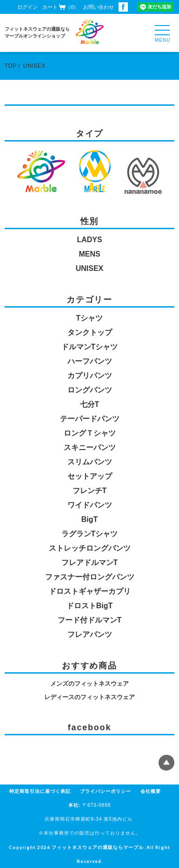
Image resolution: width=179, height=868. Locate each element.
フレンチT (90, 491)
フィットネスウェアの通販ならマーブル (98, 847)
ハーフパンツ (90, 361)
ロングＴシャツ (90, 433)
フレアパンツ (90, 634)
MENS (89, 254)
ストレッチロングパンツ (90, 548)
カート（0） (60, 7)
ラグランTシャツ (90, 534)
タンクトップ (90, 332)
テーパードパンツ (90, 419)
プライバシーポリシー (106, 791)
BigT (90, 519)
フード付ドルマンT (90, 620)
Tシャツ (90, 318)
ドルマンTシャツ (90, 347)
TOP (11, 66)
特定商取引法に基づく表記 (40, 791)
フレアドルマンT (90, 563)
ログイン (27, 7)
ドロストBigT (90, 606)
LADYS (89, 240)
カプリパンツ (90, 376)
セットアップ (90, 476)
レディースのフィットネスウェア (89, 697)
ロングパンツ (90, 390)
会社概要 (151, 791)
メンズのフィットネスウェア (89, 684)
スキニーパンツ (90, 447)
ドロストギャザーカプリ (90, 591)
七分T (90, 404)
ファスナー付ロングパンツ (90, 577)
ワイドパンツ (90, 505)
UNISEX (34, 66)
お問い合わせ (99, 7)
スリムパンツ (90, 462)
